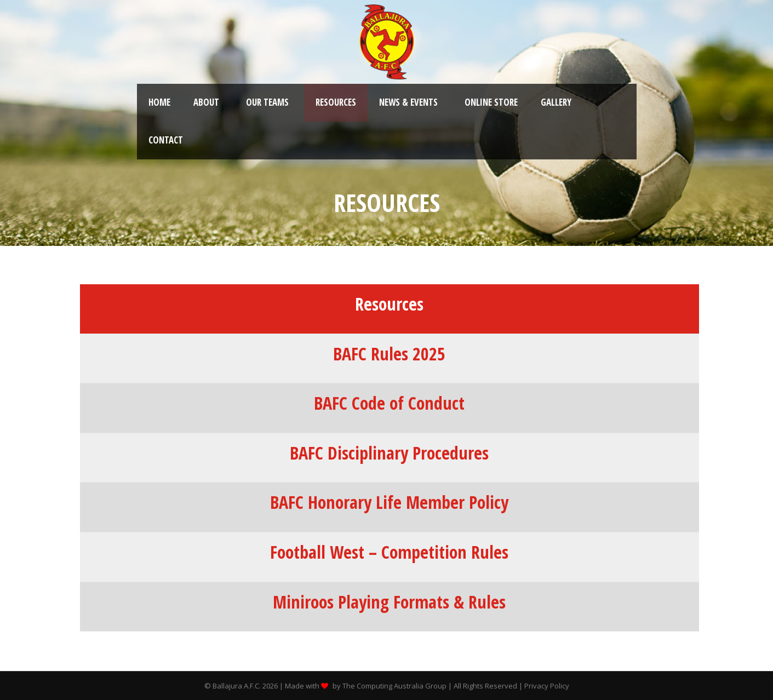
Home (159, 102)
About (206, 102)
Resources (336, 102)
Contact (166, 140)
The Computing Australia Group (394, 686)
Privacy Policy (547, 686)
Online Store (491, 102)
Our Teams (267, 102)
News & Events (408, 102)
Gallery (556, 102)
